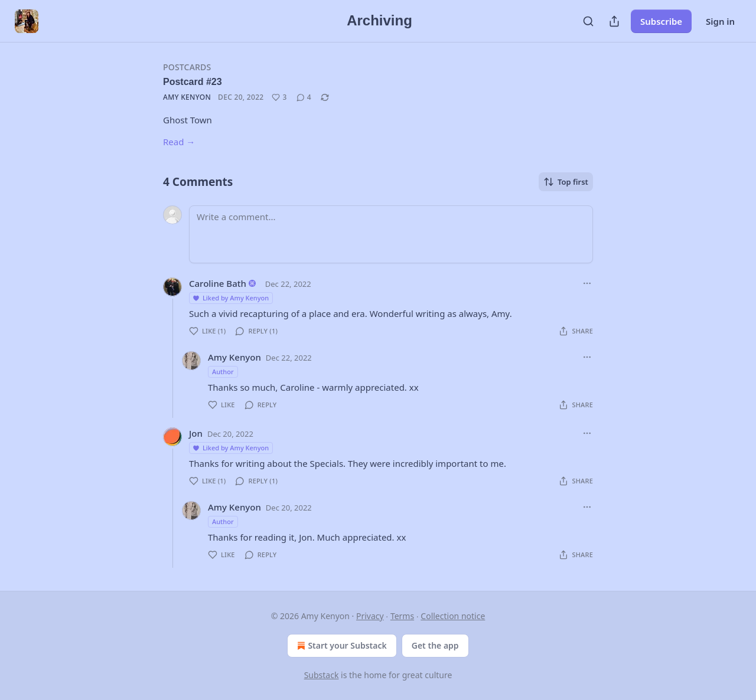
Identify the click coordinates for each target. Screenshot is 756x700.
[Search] (588, 21)
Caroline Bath (218, 283)
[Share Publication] (614, 21)
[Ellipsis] (587, 283)
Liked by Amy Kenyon (230, 298)
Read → (179, 142)
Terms (402, 616)
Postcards (187, 67)
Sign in (720, 21)
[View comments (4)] (304, 97)
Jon (196, 433)
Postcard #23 (193, 82)
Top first (566, 182)
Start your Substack (340, 646)
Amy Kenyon (187, 97)
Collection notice (453, 616)
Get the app (435, 645)
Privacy (370, 616)
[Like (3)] (279, 97)
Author (223, 372)
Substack (322, 675)
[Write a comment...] (391, 234)
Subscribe (661, 21)
